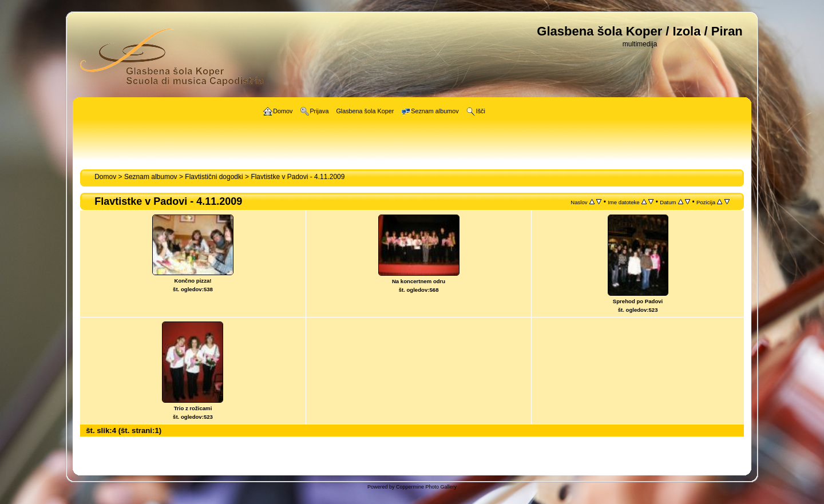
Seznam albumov (151, 177)
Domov (105, 177)
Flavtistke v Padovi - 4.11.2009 (298, 177)
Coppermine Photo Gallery (426, 487)
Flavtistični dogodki (214, 177)
